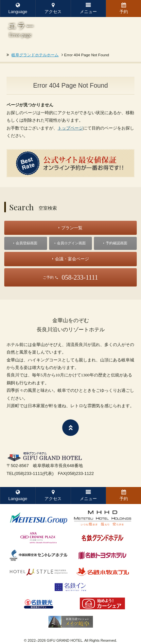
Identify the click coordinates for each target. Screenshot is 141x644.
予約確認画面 (116, 243)
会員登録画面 (26, 243)
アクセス (53, 8)
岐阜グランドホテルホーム (35, 55)
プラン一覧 (72, 228)
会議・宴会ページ (72, 259)
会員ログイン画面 (71, 243)
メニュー (88, 8)
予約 (124, 8)
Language (18, 8)
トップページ (70, 128)
